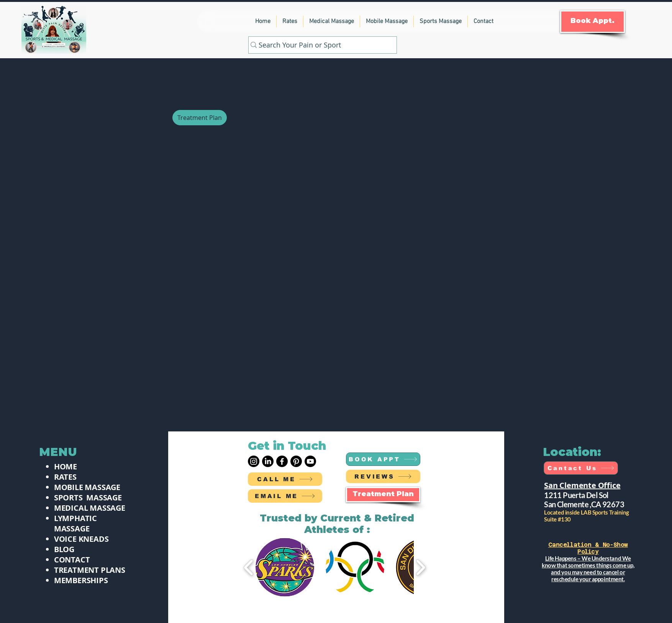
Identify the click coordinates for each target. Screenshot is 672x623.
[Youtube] (310, 461)
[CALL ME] (285, 479)
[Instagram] (254, 461)
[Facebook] (282, 461)
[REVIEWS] (383, 476)
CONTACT (72, 560)
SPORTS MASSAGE (88, 498)
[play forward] (420, 567)
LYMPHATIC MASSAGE (75, 523)
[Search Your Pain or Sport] (320, 45)
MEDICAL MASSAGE (90, 508)
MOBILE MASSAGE (87, 487)
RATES (65, 477)
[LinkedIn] (268, 461)
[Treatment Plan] (200, 118)
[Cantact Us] (581, 468)
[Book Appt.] (593, 22)
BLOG (64, 549)
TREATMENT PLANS (90, 570)
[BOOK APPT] (383, 459)
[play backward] (249, 567)
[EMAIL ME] (285, 496)
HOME (66, 466)
